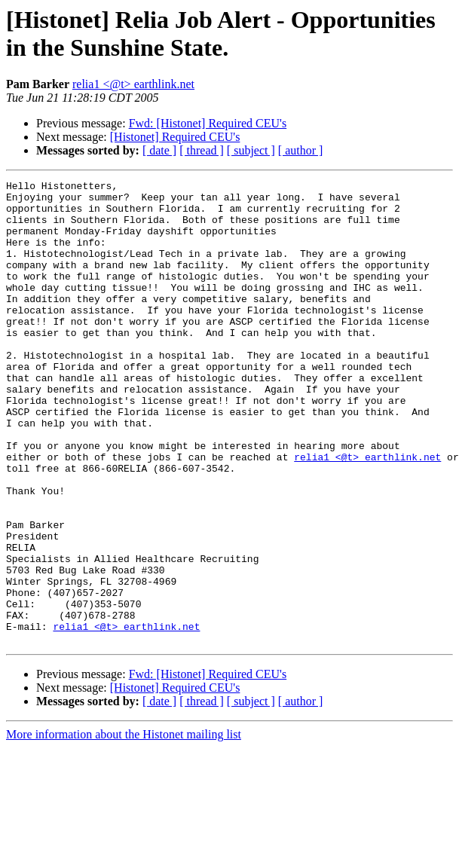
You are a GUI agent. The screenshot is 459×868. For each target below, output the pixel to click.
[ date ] (159, 150)
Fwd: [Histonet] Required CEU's (208, 123)
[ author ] (301, 150)
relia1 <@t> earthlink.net (133, 84)
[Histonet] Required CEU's (175, 137)
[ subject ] (251, 150)
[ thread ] (202, 150)
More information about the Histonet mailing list (124, 827)
